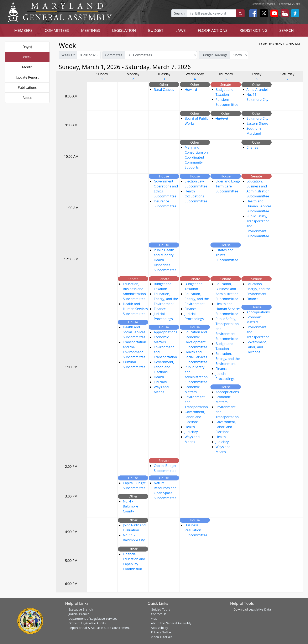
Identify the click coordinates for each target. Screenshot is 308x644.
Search (179, 13)
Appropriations (165, 332)
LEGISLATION (124, 30)
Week (27, 57)
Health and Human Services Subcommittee (259, 206)
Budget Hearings (215, 55)
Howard (191, 90)
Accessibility (160, 628)
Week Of (68, 55)
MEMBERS (23, 30)
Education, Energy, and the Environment (166, 299)
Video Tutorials (162, 637)
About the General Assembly (171, 623)
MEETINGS (91, 30)
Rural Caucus (164, 90)
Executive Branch (81, 609)
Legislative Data (260, 609)
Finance (160, 309)
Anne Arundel (257, 90)
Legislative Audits (289, 4)
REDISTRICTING (253, 30)
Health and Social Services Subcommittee (134, 332)
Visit (154, 618)
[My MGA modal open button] (284, 13)
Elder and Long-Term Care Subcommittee (228, 186)
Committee (114, 55)
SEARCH (286, 30)
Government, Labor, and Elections (164, 367)
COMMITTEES (57, 30)
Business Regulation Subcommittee (196, 530)
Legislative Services (263, 4)
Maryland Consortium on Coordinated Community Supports (196, 157)
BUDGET (156, 30)
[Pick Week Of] (89, 55)
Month (27, 67)
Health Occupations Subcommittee (196, 196)
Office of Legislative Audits (87, 623)
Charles (252, 147)
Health (159, 377)
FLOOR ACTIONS (213, 30)
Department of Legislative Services (93, 618)
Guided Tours (161, 609)
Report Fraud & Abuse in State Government (99, 628)
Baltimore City (257, 118)
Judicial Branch (79, 614)
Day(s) (27, 47)
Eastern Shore (257, 123)
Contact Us (159, 614)
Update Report (27, 77)
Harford (222, 118)
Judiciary (160, 382)
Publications (27, 87)
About (27, 98)
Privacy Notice (161, 632)
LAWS (181, 30)
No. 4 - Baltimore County (130, 506)
